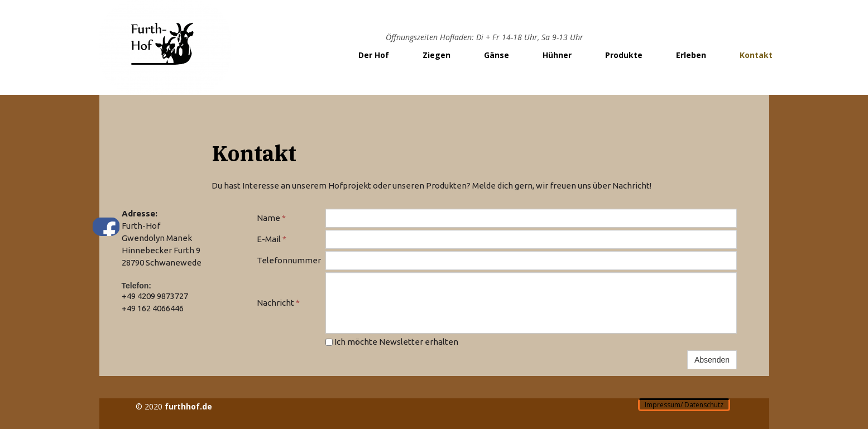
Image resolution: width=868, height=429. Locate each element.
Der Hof (374, 55)
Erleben (691, 55)
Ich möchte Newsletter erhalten (392, 342)
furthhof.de (188, 406)
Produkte (624, 55)
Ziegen (437, 55)
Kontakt (756, 55)
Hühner (557, 55)
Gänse (497, 55)
